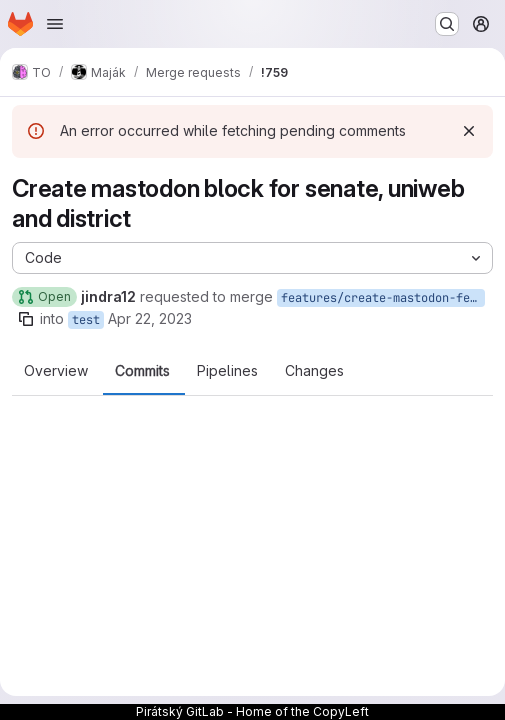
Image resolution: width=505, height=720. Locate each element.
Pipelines (227, 371)
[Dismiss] (469, 131)
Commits (142, 371)
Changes (314, 371)
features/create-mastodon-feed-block (383, 298)
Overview (56, 371)
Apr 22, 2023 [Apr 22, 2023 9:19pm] (150, 318)
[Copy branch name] (26, 319)
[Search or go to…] (447, 24)
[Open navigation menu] (55, 24)
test (86, 320)
